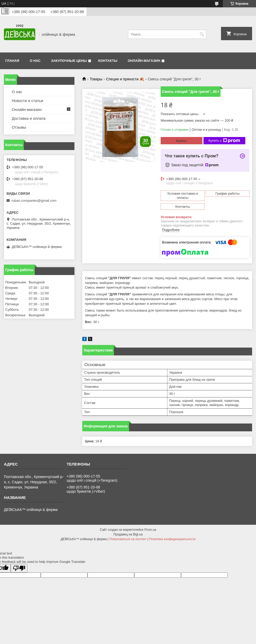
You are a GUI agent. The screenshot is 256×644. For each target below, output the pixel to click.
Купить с (224, 141)
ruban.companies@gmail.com (34, 201)
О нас (35, 61)
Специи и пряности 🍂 (125, 79)
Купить (181, 141)
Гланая (12, 61)
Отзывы (19, 127)
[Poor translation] (19, 568)
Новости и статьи (27, 101)
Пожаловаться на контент (128, 539)
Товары (96, 79)
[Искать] (202, 34)
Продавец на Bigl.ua (128, 534)
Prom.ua (150, 530)
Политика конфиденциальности (172, 539)
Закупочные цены (69, 61)
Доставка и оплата (29, 118)
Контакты (108, 61)
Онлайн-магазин (144, 61)
